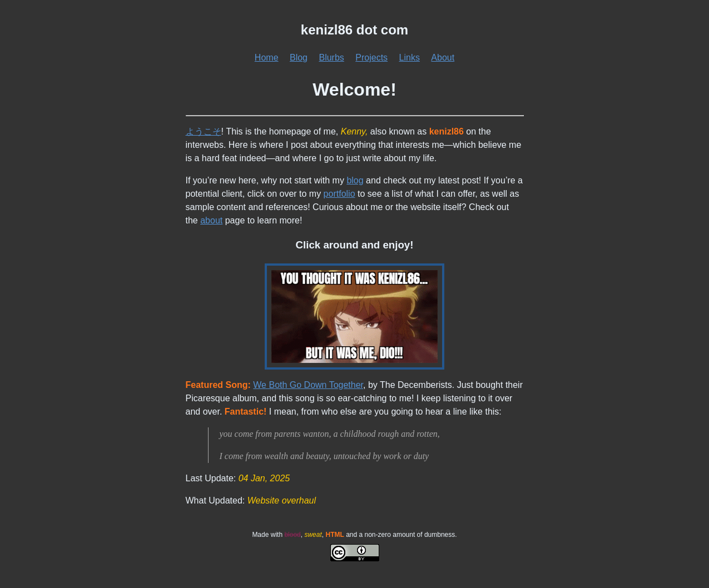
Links (410, 58)
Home (267, 58)
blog (355, 180)
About (443, 58)
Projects (371, 58)
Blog (299, 58)
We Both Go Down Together (308, 385)
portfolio (339, 194)
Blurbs (331, 58)
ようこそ (204, 131)
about (211, 220)
